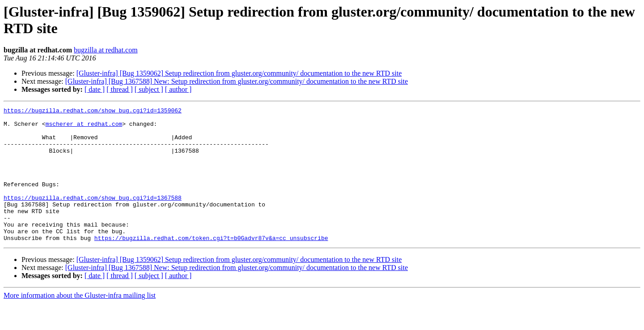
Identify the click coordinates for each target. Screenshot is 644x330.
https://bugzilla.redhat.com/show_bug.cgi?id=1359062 (93, 111)
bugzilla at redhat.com (106, 50)
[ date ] (95, 89)
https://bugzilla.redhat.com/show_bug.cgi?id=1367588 (93, 216)
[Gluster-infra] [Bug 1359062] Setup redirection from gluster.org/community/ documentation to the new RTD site (239, 73)
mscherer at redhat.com (84, 128)
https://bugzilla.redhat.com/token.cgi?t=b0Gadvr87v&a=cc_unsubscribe (211, 265)
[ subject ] (149, 89)
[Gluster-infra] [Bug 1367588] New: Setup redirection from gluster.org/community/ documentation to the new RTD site (237, 81)
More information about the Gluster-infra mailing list (80, 322)
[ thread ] (120, 89)
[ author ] (178, 89)
